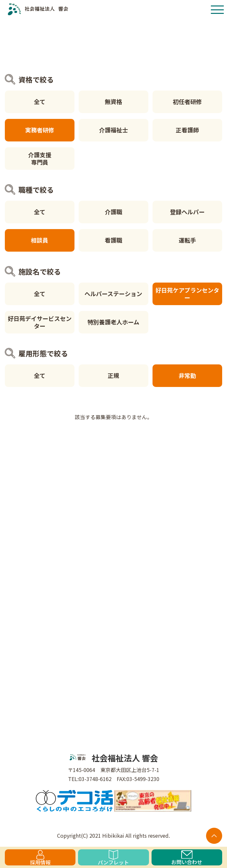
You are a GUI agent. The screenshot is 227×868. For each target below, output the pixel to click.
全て (40, 101)
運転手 (187, 240)
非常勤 (187, 375)
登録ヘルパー (187, 212)
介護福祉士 (113, 130)
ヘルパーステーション (113, 294)
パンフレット (113, 858)
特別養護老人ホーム (113, 322)
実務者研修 (40, 130)
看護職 (113, 240)
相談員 (40, 240)
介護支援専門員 (40, 158)
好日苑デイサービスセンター (40, 322)
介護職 (113, 212)
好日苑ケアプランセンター (187, 294)
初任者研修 (187, 101)
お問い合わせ (187, 858)
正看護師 (187, 130)
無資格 (113, 101)
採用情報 (40, 858)
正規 (113, 375)
